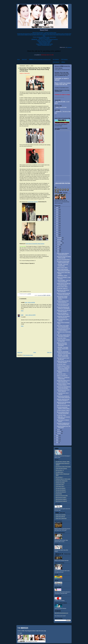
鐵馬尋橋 (48, 295)
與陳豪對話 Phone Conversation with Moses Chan (40, 59)
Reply (22, 311)
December (60, 238)
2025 (57, 209)
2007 (57, 439)
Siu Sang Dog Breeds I (61, 488)
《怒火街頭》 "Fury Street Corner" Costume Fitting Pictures (63, 349)
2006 (57, 441)
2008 (57, 437)
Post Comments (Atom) (28, 355)
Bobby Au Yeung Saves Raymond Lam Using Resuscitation (62, 344)
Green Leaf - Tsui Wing (61, 515)
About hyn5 (24, 59)
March (59, 430)
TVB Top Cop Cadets (60, 483)
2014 (57, 229)
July (58, 247)
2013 (57, 231)
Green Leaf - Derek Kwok (61, 518)
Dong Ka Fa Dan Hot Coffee (62, 496)
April (58, 252)
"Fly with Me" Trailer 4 (62, 338)
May (58, 250)
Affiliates (63, 62)
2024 (57, 211)
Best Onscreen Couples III (61, 501)
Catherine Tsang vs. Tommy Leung (63, 479)
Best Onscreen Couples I (61, 497)
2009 (57, 436)
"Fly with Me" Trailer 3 (62, 364)
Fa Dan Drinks (59, 494)
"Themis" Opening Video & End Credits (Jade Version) (44, 37)
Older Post (49, 352)
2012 (57, 233)
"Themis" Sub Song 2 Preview (44, 42)
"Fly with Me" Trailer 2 (62, 374)
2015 (57, 227)
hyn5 (22, 315)
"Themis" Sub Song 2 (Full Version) (44, 41)
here (21, 633)
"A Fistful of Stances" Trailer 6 (63, 366)
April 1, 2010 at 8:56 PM (30, 303)
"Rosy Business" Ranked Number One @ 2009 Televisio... (62, 298)
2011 (57, 234)
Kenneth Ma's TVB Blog (33, 202)
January (59, 433)
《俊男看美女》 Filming (62, 276)
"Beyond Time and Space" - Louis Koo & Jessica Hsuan (44, 33)
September (60, 243)
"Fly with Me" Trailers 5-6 (62, 288)
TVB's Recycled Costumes (61, 468)
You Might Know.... (60, 472)
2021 (57, 217)
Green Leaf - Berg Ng (60, 517)
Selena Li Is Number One (62, 376)
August (59, 245)
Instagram (69, 47)
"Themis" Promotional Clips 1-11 (44, 45)
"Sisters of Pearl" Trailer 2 (62, 268)
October (59, 241)
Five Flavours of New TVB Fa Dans (63, 467)
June (58, 248)
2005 (57, 443)
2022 (57, 215)
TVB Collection (56, 62)
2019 (57, 220)
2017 (57, 224)
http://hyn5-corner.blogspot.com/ (61, 613)
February (59, 432)
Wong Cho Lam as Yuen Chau (63, 405)
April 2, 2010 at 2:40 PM (30, 315)
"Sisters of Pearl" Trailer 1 (62, 287)
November (60, 239)
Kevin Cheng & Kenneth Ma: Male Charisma (35, 244)
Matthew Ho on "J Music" (44, 38)
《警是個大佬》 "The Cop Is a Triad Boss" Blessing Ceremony (44, 39)
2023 (57, 213)
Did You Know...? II (60, 470)
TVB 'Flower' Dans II (60, 486)
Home (18, 59)
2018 (57, 222)
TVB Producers (64, 59)
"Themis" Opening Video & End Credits (44, 44)
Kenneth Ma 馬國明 (42, 295)
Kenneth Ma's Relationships (62, 481)
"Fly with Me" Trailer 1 (62, 415)
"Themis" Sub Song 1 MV (44, 43)
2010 (57, 236)
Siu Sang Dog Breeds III (61, 492)
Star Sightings (56, 59)
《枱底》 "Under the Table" (61, 107)
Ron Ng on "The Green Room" (63, 260)
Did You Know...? (59, 477)
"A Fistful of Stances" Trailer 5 (63, 410)
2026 (57, 208)
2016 (57, 225)
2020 (57, 218)
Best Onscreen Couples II (61, 499)
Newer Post (20, 352)
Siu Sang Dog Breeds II (61, 490)
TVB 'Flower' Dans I (60, 485)
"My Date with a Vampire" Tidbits (63, 462)
